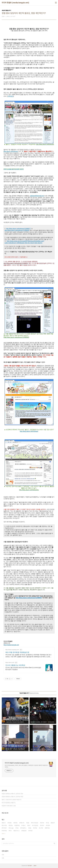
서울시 (24, 825)
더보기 (3, 834)
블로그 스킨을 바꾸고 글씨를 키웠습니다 (12, 800)
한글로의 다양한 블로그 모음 (9, 806)
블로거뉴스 (17, 831)
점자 (29, 825)
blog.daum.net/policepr (11, 151)
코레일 (35, 828)
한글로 (11, 825)
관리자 (35, 866)
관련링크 (10, 96)
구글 (48, 823)
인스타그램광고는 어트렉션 (15, 665)
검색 (54, 843)
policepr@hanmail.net (37, 196)
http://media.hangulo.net (11, 645)
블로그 (4, 823)
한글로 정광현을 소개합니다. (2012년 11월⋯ (13, 794)
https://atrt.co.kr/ (10, 662)
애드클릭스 (24, 828)
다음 (17, 828)
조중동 (10, 823)
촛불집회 (24, 831)
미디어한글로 (35, 823)
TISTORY (30, 866)
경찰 (28, 823)
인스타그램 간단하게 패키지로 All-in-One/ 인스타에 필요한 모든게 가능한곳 (23, 669)
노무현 (41, 828)
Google (12, 828)
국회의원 (5, 831)
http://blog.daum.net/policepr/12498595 (17, 230)
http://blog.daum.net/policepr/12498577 (18, 229)
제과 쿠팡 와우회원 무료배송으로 (17, 652)
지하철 (31, 831)
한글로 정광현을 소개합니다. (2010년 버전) (12, 797)
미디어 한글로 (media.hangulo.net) (15, 3)
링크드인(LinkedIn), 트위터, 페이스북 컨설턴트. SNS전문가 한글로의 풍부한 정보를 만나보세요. (26, 766)
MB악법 (48, 828)
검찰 (30, 828)
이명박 (48, 825)
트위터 (42, 825)
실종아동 (17, 825)
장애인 (16, 823)
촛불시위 (22, 823)
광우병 (42, 823)
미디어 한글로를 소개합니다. (9, 803)
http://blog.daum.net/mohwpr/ (29, 431)
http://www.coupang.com (12, 650)
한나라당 (5, 825)
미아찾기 (5, 828)
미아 (10, 831)
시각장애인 (36, 825)
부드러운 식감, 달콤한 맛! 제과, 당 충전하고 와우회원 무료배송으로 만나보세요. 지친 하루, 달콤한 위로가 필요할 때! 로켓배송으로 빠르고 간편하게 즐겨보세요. (28, 656)
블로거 (53, 823)
